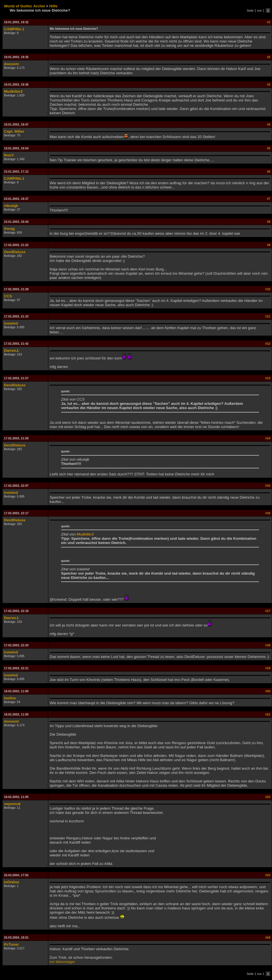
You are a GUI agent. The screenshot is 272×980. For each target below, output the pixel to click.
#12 (268, 344)
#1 (269, 22)
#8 (269, 222)
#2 (269, 57)
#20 (268, 691)
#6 (269, 172)
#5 (269, 148)
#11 (268, 316)
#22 (268, 797)
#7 (269, 199)
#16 (268, 513)
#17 (268, 611)
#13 (268, 378)
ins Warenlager (62, 962)
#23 (268, 875)
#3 (269, 84)
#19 (268, 668)
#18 (268, 645)
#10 (268, 289)
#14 (268, 438)
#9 (269, 245)
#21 (268, 714)
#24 (268, 937)
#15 (268, 486)
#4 (269, 124)
